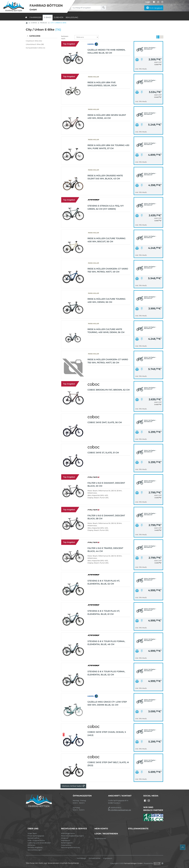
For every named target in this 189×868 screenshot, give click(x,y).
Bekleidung (72, 17)
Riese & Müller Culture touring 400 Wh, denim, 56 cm (106, 300)
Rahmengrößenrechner (71, 847)
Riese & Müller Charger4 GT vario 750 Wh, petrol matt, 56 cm (108, 361)
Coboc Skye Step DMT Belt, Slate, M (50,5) (108, 764)
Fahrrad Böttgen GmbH (133, 863)
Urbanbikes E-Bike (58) (35, 44)
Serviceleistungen (35, 850)
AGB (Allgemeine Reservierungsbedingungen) (73, 835)
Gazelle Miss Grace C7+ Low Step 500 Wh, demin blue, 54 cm (107, 703)
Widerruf (65, 838)
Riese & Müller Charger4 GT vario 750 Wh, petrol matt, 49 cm (108, 270)
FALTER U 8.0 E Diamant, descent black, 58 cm (106, 517)
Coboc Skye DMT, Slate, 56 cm (105, 422)
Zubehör (59, 17)
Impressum (66, 840)
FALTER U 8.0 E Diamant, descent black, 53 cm (106, 484)
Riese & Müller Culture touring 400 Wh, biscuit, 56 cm (106, 240)
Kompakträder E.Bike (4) (35, 48)
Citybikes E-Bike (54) (34, 41)
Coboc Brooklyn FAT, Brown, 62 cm (109, 390)
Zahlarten (31, 845)
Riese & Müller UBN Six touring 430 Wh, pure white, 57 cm (108, 147)
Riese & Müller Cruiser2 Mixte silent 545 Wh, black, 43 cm (105, 177)
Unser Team (32, 833)
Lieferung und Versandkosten (39, 843)
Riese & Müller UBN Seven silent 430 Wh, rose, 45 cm (107, 117)
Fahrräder (35, 17)
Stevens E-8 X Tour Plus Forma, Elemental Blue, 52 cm (106, 673)
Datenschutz (66, 845)
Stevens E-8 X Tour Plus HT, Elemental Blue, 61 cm (104, 613)
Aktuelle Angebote (35, 847)
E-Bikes (48, 17)
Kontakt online (33, 838)
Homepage (81, 858)
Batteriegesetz (67, 843)
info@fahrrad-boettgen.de (120, 810)
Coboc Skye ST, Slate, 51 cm (103, 453)
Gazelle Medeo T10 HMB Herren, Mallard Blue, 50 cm (106, 51)
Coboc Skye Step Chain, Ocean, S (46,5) (107, 734)
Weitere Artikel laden (73, 786)
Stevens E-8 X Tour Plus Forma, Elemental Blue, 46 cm (106, 643)
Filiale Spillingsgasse (36, 836)
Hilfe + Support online (36, 840)
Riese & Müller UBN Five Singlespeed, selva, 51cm (102, 84)
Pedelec (44, 23)
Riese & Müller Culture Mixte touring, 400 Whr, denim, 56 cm (106, 331)
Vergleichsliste (100, 838)
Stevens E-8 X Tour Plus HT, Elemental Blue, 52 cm (104, 582)
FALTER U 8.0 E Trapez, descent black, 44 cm (105, 550)
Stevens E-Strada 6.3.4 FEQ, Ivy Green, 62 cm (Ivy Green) (106, 207)
